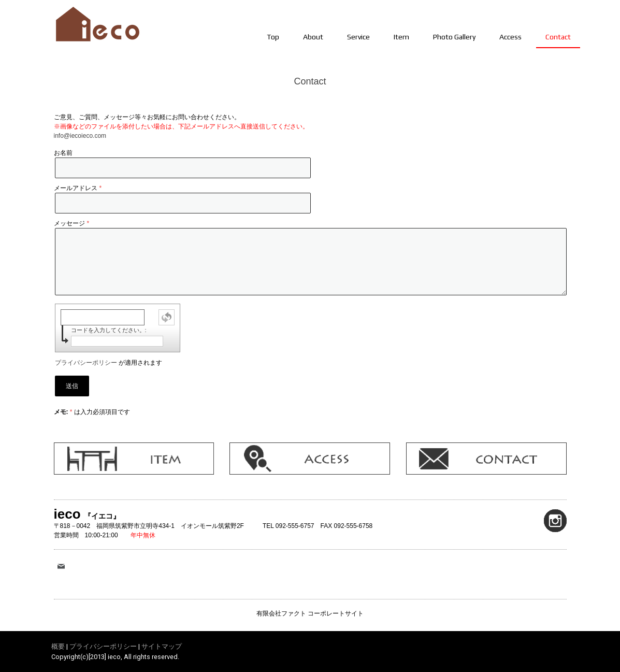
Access (510, 37)
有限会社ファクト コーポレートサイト (310, 613)
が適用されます (109, 363)
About (313, 37)
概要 (58, 646)
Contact (558, 37)
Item (401, 37)
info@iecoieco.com (80, 136)
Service (358, 37)
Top (273, 37)
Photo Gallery (454, 37)
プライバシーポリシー (86, 363)
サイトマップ (162, 646)
